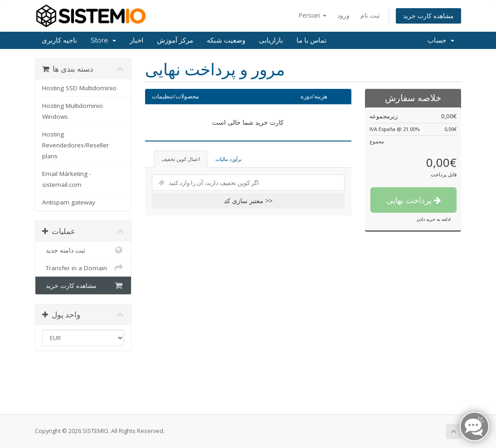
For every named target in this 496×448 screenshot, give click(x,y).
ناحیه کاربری (59, 40)
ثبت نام (370, 15)
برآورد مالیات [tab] (229, 159)
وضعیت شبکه (226, 40)
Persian (312, 15)
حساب (441, 40)
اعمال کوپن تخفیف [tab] (181, 159)
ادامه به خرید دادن (434, 219)
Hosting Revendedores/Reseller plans (75, 145)
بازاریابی (271, 40)
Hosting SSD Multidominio (79, 88)
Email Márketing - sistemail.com (67, 179)
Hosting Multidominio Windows (73, 111)
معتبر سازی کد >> (248, 201)
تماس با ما (311, 40)
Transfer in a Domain (83, 268)
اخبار (136, 40)
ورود (343, 15)
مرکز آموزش (175, 40)
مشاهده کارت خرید (428, 16)
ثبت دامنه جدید (83, 250)
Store (103, 40)
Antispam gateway (69, 202)
